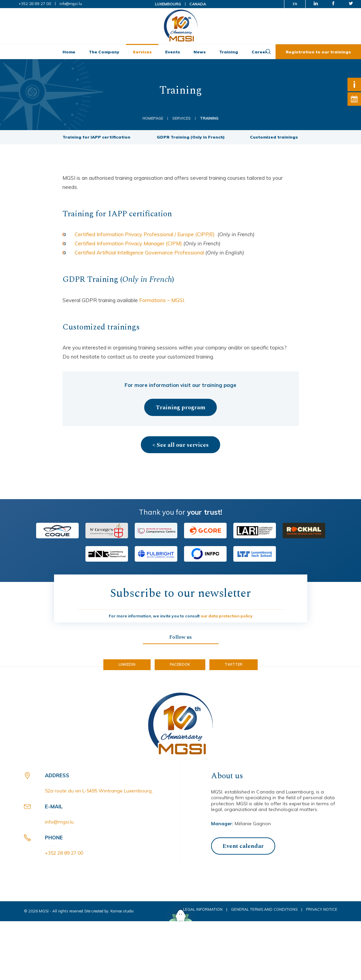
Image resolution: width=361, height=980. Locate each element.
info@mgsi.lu (71, 4)
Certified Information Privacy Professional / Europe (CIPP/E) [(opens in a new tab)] (145, 234)
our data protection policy (227, 616)
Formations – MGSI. (162, 300)
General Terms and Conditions (264, 909)
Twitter (234, 664)
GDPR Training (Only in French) (191, 137)
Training (229, 52)
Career (259, 52)
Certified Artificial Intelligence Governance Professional (140, 253)
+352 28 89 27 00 (35, 4)
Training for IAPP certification (97, 137)
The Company (104, 52)
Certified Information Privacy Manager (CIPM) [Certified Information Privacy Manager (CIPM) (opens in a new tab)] (128, 243)
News (200, 52)
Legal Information (203, 909)
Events (173, 52)
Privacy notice (322, 909)
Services (142, 52)
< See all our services (180, 445)
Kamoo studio (122, 911)
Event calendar (243, 846)
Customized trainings (274, 137)
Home (69, 52)
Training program (180, 408)
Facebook (180, 664)
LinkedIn (127, 664)
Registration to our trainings (318, 52)
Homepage (153, 118)
